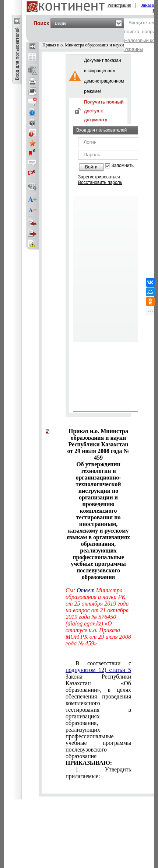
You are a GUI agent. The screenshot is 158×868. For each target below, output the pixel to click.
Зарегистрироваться (99, 177)
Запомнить (123, 166)
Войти (91, 167)
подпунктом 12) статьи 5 (98, 670)
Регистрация (119, 5)
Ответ (86, 590)
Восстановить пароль (100, 182)
